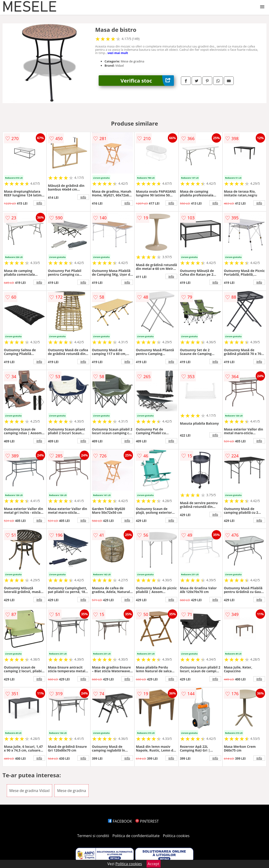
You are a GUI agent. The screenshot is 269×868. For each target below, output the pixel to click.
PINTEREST (147, 821)
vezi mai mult (118, 53)
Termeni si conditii (93, 836)
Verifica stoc (147, 81)
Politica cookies (176, 836)
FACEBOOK (120, 821)
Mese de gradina (72, 791)
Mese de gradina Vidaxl (30, 791)
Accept (154, 864)
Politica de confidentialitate (136, 836)
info (39, 203)
